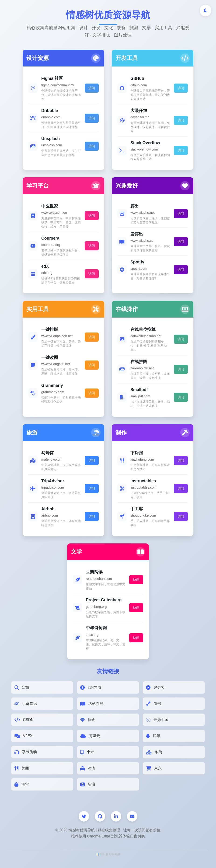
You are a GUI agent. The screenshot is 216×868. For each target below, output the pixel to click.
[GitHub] (100, 816)
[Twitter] (84, 816)
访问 (92, 88)
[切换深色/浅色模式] (206, 10)
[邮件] (132, 816)
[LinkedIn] (116, 816)
